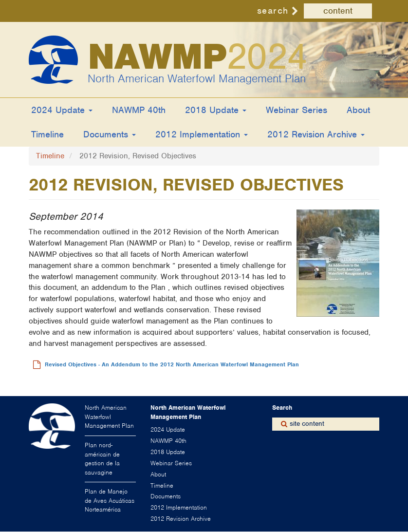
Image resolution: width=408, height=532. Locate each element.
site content (307, 424)
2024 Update (62, 110)
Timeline (47, 134)
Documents (110, 134)
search (273, 10)
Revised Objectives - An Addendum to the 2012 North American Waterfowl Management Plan (172, 364)
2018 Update (216, 110)
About (358, 110)
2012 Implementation (202, 134)
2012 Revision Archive (316, 134)
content (338, 11)
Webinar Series (297, 110)
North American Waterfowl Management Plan (197, 78)
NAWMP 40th (139, 110)
